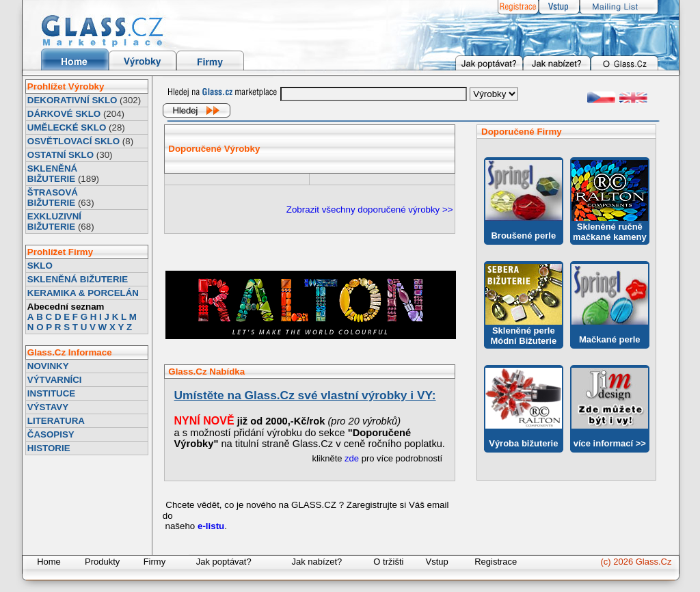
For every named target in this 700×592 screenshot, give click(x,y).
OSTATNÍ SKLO (60, 155)
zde (352, 458)
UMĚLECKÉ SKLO (67, 127)
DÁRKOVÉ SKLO (64, 114)
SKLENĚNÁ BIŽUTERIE (52, 174)
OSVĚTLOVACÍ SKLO (73, 141)
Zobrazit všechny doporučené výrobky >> (370, 210)
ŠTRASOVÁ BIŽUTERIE (53, 198)
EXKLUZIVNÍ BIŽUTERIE (54, 221)
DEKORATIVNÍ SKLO (72, 100)
